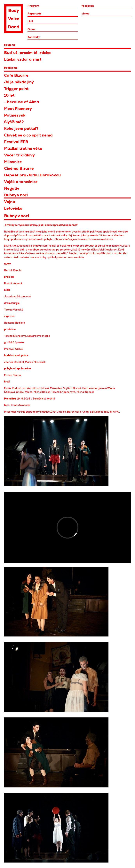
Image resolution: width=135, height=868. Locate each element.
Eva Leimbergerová (95, 388)
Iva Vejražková (31, 388)
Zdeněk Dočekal (14, 362)
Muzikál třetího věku (23, 149)
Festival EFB (16, 142)
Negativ (12, 188)
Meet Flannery (18, 109)
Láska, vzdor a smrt (23, 59)
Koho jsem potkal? (21, 129)
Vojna (10, 202)
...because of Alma (22, 102)
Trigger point (16, 89)
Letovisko (13, 208)
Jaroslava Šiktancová (17, 297)
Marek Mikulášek (35, 362)
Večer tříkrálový (19, 155)
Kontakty (34, 37)
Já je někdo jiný (19, 82)
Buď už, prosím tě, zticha (27, 53)
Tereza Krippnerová (63, 392)
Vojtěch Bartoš (72, 388)
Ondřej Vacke (24, 392)
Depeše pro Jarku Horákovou (32, 175)
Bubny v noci (16, 195)
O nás (31, 29)
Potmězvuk (15, 115)
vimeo (85, 13)
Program (33, 6)
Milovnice (13, 162)
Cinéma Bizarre (19, 168)
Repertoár (34, 13)
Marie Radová (13, 388)
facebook (88, 6)
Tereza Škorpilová (15, 336)
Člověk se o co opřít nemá (28, 135)
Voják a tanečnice (21, 182)
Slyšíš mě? (14, 122)
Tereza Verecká (14, 310)
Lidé (30, 21)
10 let (9, 95)
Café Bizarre (16, 75)
